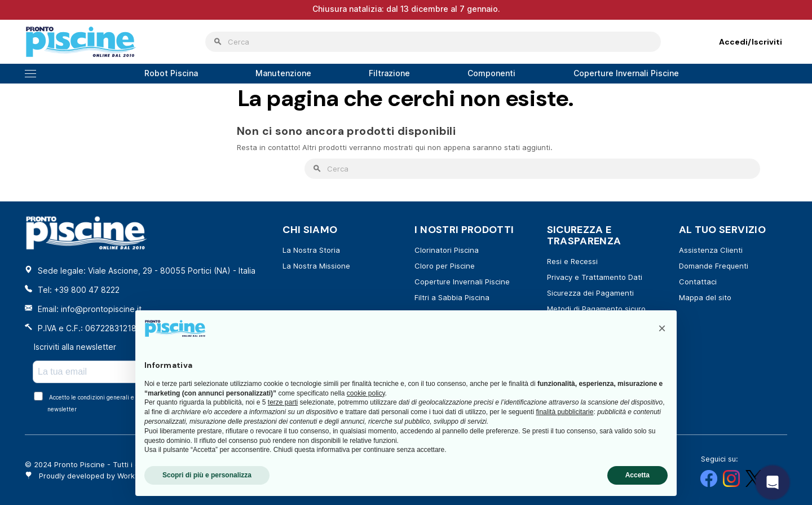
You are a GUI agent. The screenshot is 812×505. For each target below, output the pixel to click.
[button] (662, 328)
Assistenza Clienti (711, 250)
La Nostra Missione (316, 266)
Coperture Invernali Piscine (462, 282)
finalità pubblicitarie (564, 412)
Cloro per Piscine (445, 266)
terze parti (283, 402)
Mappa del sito (705, 297)
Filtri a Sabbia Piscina (452, 297)
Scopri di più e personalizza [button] (207, 475)
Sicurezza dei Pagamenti (590, 293)
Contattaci (698, 282)
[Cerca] (433, 42)
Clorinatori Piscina (447, 250)
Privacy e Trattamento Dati (595, 277)
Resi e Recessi (572, 261)
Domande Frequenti (714, 266)
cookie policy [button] (366, 393)
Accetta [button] (637, 475)
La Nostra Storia (311, 250)
